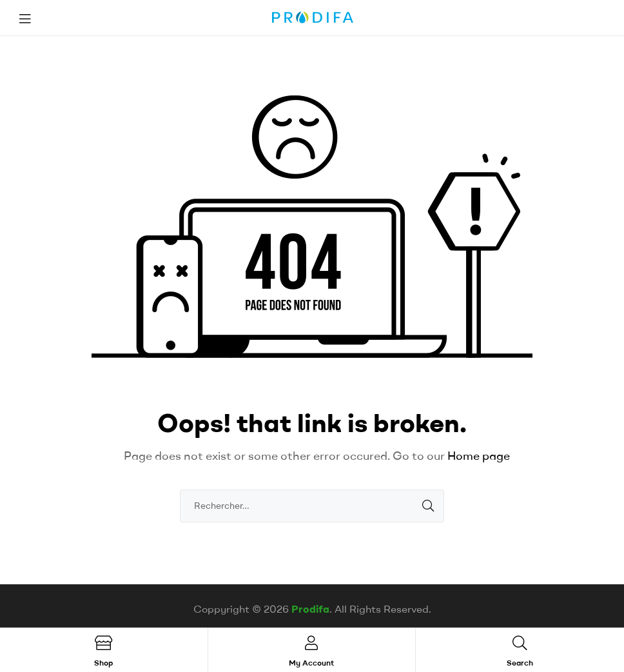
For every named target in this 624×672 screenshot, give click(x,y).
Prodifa (310, 609)
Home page (479, 456)
